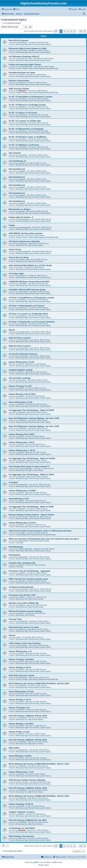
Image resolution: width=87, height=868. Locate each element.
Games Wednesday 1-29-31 (22, 442)
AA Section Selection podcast (23, 354)
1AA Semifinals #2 (17, 161)
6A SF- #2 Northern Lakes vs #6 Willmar (28, 137)
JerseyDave (23, 645)
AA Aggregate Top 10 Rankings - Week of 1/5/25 (31, 474)
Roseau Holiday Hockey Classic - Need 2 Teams (31, 515)
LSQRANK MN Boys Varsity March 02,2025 (29, 282)
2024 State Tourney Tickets (22, 675)
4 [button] (71, 31)
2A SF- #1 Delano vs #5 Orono (23, 113)
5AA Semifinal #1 (17, 193)
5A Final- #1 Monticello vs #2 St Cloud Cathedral (32, 322)
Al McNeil (13, 483)
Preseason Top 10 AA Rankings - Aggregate (29, 571)
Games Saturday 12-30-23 (21, 804)
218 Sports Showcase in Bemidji (24, 241)
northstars (22, 581)
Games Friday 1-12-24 (19, 732)
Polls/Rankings (16, 547)
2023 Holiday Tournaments (21, 836)
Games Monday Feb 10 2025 (22, 394)
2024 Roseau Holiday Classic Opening (27, 780)
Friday (12, 225)
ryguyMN (21, 163)
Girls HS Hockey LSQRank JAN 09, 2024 (28, 740)
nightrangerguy (24, 219)
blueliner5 (22, 83)
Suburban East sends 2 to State (24, 627)
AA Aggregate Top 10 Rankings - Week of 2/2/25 (31, 410)
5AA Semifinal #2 (17, 185)
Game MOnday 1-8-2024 (20, 756)
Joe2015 (21, 75)
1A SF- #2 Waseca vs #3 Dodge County (27, 105)
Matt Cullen (14, 748)
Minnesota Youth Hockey (25, 615)
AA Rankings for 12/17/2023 (22, 828)
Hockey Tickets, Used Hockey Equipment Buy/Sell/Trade (37, 68)
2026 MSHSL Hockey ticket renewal (25, 233)
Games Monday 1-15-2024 (21, 724)
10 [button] (81, 31)
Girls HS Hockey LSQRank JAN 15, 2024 (28, 716)
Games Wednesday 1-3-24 (21, 772)
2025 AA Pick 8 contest (20, 338)
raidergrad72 (23, 485)
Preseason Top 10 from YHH (22, 595)
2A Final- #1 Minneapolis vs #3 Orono (26, 306)
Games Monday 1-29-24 (20, 667)
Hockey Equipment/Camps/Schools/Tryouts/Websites (36, 535)
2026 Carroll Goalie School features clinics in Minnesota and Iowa (40, 531)
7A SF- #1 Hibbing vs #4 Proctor (24, 145)
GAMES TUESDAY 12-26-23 (22, 812)
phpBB (36, 862)
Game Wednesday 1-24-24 (21, 692)
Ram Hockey (23, 517)
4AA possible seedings (20, 378)
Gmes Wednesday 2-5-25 (20, 402)
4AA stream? (15, 153)
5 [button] (75, 31)
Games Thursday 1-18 (19, 708)
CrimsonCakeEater (25, 67)
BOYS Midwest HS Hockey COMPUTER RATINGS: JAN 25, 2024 (39, 683)
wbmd (20, 268)
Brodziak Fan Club (25, 59)
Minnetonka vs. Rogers (20, 209)
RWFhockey (23, 678)
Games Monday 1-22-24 (20, 700)
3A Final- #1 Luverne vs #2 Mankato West (28, 314)
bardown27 (22, 276)
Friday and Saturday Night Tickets (25, 65)
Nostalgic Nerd (24, 332)
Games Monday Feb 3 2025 (22, 434)
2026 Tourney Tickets (19, 89)
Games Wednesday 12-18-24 (22, 523)
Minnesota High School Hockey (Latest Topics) (33, 44)
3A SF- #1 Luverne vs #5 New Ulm (25, 121)
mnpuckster (22, 155)
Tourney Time (15, 619)
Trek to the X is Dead (19, 257)
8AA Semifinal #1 (17, 177)
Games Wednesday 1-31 (20, 651)
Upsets (12, 635)
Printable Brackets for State (22, 73)
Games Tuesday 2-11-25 (20, 386)
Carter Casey (15, 249)
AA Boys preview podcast (21, 587)
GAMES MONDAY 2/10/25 (21, 370)
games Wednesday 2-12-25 (21, 362)
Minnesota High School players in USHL (28, 48)
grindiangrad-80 (24, 227)
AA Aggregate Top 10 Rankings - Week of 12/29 (31, 507)
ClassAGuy (22, 99)
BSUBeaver (22, 42)
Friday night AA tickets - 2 (21, 217)
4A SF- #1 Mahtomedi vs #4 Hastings (26, 129)
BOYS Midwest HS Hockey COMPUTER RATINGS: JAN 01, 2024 (39, 796)
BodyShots (22, 629)
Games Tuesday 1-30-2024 (21, 659)
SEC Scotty (22, 51)
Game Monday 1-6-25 (19, 499)
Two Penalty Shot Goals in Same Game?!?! (29, 466)
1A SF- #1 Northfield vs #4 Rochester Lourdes (30, 97)
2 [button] (64, 31)
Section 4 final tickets (19, 81)
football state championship (22, 563)
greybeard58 (23, 541)
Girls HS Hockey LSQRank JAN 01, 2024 (28, 788)
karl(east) (22, 91)
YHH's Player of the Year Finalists (25, 643)
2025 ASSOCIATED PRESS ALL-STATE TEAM (30, 265)
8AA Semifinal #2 (17, 169)
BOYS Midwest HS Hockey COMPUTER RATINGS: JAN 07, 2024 (39, 764)
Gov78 (21, 235)
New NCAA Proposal (18, 40)
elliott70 (21, 364)
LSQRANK (22, 284)
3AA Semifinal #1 (17, 201)
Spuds (12, 330)
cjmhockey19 (23, 292)
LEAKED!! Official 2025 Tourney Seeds (27, 290)
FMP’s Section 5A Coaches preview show (28, 579)
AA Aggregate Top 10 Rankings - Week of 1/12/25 (32, 458)
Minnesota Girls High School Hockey (30, 245)
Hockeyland (14, 555)
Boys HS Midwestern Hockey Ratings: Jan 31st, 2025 (34, 418)
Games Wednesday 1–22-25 (22, 450)
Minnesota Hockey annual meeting (25, 611)
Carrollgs (21, 533)
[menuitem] (16, 9)
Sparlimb (21, 605)
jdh (19, 637)
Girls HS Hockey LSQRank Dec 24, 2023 (28, 820)
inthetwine (22, 380)
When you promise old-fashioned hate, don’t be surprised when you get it (44, 539)
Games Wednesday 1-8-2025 (22, 491)
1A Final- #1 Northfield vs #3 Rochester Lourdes (32, 298)
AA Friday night (16, 274)
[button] (56, 31)
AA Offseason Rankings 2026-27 (24, 56)
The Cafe (20, 543)
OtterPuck (22, 838)
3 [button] (68, 31)
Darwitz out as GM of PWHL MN (24, 603)
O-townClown (23, 340)
